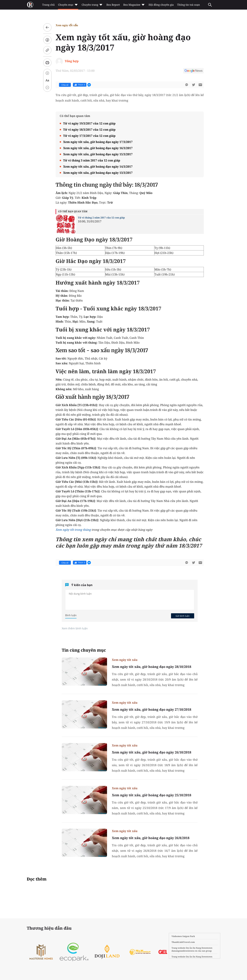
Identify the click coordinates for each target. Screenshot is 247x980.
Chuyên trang (92, 5)
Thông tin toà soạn (189, 5)
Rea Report (113, 5)
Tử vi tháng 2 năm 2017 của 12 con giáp (101, 218)
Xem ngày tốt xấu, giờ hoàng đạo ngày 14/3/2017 (98, 167)
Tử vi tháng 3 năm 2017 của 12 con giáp (92, 160)
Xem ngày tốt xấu (67, 25)
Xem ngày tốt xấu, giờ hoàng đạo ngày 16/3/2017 (98, 148)
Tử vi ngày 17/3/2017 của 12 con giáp (89, 136)
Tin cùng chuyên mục (84, 650)
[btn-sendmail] (200, 85)
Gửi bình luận (183, 616)
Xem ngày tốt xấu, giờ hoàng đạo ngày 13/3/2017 (98, 173)
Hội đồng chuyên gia (161, 5)
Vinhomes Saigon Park (183, 936)
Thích (80, 85)
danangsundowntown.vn (184, 951)
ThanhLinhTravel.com (183, 942)
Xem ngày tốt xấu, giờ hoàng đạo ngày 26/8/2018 (151, 838)
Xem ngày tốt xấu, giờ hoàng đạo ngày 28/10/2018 (152, 667)
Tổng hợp (72, 61)
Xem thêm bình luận (75, 628)
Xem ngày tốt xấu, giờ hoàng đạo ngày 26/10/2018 (152, 752)
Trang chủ (48, 5)
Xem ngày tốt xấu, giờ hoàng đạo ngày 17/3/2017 (98, 142)
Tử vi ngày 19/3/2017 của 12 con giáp (89, 123)
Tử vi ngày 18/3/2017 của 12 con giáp (89, 130)
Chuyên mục (68, 5)
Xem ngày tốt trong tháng (73, 530)
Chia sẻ (65, 85)
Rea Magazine (134, 5)
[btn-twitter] (193, 85)
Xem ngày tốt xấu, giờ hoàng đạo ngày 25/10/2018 (152, 795)
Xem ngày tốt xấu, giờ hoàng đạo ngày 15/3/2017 (98, 154)
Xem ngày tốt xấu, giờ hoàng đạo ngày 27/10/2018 (152, 709)
